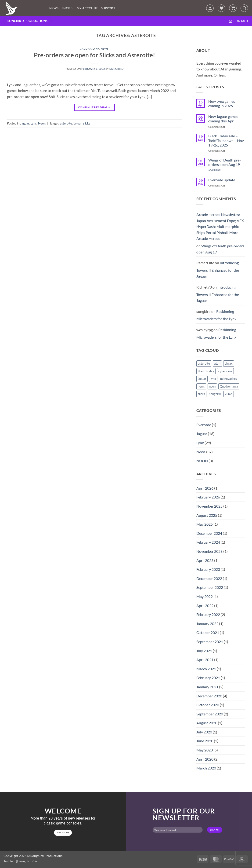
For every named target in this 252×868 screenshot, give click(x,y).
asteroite (66, 123)
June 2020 (205, 741)
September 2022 (210, 587)
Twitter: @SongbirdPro (20, 861)
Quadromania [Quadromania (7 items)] (229, 386)
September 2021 (210, 642)
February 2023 (208, 569)
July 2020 (204, 732)
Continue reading (95, 107)
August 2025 (207, 515)
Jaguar (86, 49)
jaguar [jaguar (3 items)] (202, 379)
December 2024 (209, 533)
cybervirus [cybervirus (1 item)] (225, 371)
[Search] (244, 8)
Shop (67, 8)
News (54, 8)
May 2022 (205, 596)
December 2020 (209, 696)
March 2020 (206, 768)
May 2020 (205, 750)
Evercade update (222, 180)
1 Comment (218, 170)
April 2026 (205, 488)
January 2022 (207, 624)
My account (87, 8)
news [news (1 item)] (201, 386)
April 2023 (205, 560)
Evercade (204, 425)
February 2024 (208, 542)
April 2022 (205, 606)
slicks (87, 123)
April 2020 (205, 759)
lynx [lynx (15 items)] (213, 379)
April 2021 (205, 660)
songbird (116, 69)
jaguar (77, 123)
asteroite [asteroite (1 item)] (204, 363)
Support (108, 8)
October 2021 (208, 632)
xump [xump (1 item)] (229, 394)
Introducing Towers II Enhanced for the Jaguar (218, 269)
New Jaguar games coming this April (223, 119)
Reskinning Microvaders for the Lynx (216, 315)
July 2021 (204, 651)
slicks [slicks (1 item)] (201, 394)
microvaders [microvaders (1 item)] (229, 379)
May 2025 (205, 524)
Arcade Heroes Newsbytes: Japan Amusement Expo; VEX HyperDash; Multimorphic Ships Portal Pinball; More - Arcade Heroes (220, 226)
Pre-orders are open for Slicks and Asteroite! (94, 55)
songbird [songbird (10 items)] (215, 394)
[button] (210, 8)
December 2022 (209, 578)
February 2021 (208, 678)
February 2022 (208, 614)
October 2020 (208, 705)
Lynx (96, 49)
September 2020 (210, 714)
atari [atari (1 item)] (217, 363)
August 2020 (207, 723)
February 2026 (208, 497)
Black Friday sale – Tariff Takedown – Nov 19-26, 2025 (226, 140)
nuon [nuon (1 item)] (212, 386)
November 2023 (209, 551)
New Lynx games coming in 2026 (222, 103)
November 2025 (209, 506)
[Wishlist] (221, 8)
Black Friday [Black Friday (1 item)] (206, 371)
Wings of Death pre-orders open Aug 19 (225, 162)
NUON (202, 461)
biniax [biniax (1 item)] (229, 363)
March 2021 (206, 669)
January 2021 (207, 687)
